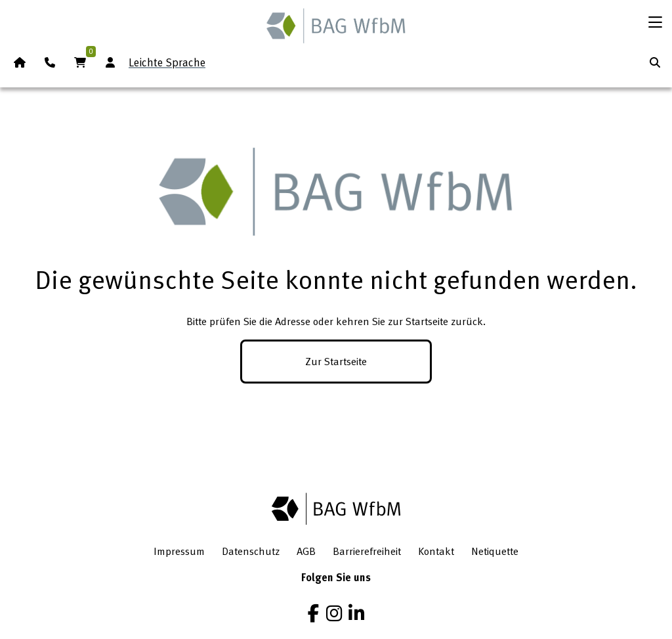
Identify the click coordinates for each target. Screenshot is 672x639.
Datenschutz (251, 551)
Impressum (179, 551)
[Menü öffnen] (655, 22)
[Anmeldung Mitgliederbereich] (110, 62)
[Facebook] (313, 613)
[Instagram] (334, 613)
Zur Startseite (336, 361)
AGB (306, 551)
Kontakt (436, 551)
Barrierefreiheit (367, 551)
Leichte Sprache (167, 62)
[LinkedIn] (356, 613)
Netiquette (495, 551)
